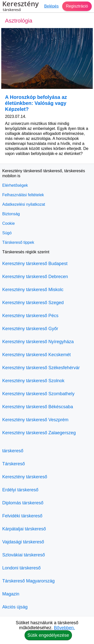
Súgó (7, 233)
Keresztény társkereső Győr (30, 329)
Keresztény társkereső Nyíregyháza (38, 342)
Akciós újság (15, 607)
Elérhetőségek (15, 185)
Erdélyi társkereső (20, 490)
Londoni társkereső (21, 568)
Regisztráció (77, 6)
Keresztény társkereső (25, 477)
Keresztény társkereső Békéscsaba (38, 407)
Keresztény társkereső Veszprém (35, 420)
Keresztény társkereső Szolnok (33, 381)
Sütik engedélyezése (48, 635)
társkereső (13, 451)
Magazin (11, 594)
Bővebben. (64, 628)
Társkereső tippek (18, 242)
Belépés (51, 6)
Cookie (9, 223)
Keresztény (20, 7)
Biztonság (11, 214)
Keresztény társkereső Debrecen (35, 277)
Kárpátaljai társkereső (24, 529)
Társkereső (14, 464)
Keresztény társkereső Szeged (33, 303)
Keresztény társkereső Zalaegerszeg (39, 433)
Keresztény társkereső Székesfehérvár (41, 368)
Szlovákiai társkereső (24, 555)
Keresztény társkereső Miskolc (33, 290)
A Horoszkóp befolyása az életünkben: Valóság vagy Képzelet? (36, 103)
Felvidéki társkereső (22, 516)
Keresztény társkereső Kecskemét (36, 355)
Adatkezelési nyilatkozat (24, 204)
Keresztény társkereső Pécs (30, 316)
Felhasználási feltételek (23, 195)
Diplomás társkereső (23, 503)
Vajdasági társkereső (23, 542)
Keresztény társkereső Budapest (35, 264)
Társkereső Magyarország (28, 581)
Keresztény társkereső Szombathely (38, 394)
